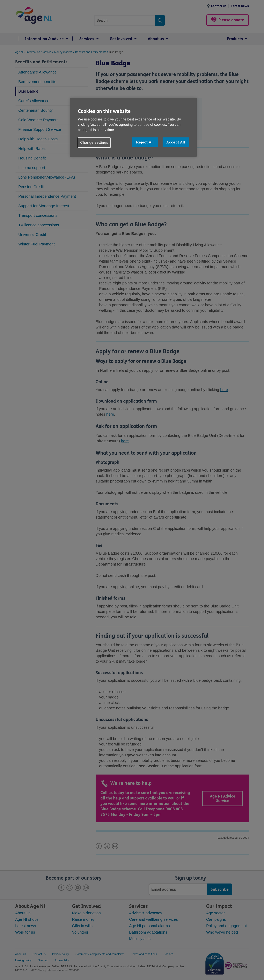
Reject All (145, 142)
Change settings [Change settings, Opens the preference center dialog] (94, 143)
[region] (133, 127)
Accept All (176, 142)
